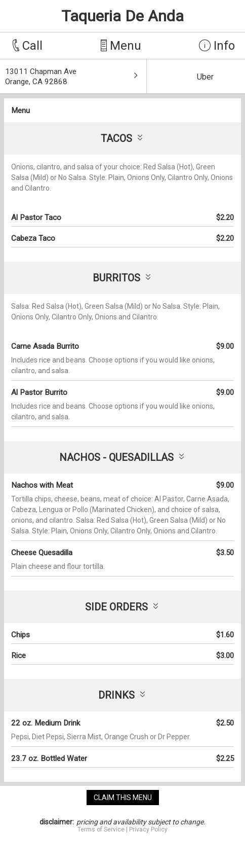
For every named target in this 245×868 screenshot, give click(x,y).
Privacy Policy (148, 829)
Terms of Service (101, 829)
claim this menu (123, 798)
